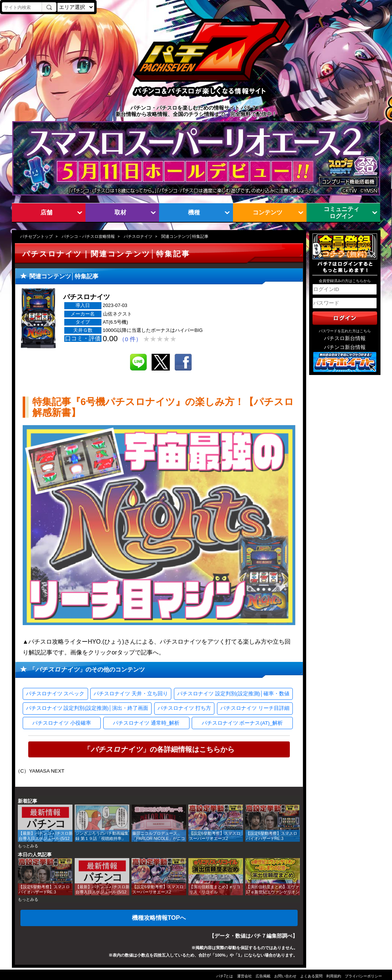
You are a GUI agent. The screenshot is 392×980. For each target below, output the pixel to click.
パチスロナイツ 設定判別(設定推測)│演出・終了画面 (87, 708)
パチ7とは (225, 976)
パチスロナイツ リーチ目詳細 (255, 708)
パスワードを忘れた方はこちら (345, 331)
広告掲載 (263, 976)
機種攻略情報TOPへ (159, 918)
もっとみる (28, 846)
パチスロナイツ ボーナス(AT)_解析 (242, 723)
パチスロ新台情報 (345, 338)
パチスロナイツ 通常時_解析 (146, 723)
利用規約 (334, 976)
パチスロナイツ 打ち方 (184, 708)
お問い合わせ (285, 976)
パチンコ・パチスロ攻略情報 (88, 236)
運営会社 (244, 976)
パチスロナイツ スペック (55, 694)
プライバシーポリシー (363, 976)
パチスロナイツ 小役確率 (62, 723)
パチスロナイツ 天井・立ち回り (131, 694)
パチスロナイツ (138, 236)
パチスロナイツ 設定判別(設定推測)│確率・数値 (233, 694)
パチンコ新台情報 (345, 347)
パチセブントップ (36, 236)
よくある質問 (311, 976)
